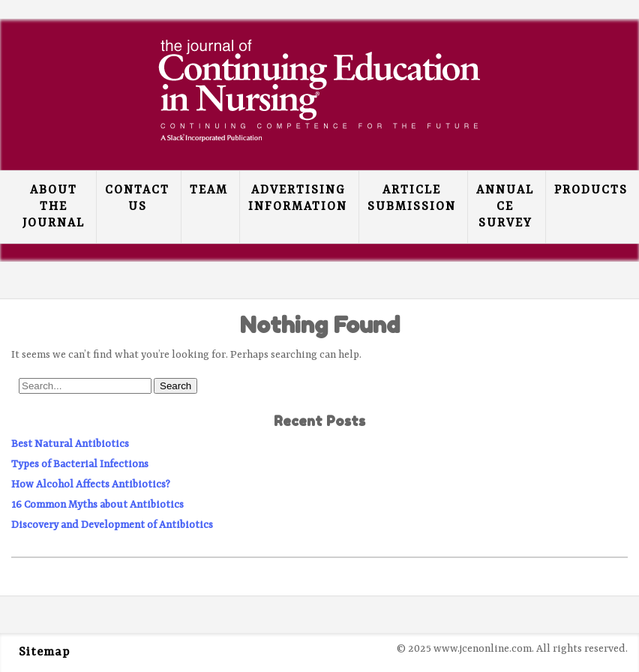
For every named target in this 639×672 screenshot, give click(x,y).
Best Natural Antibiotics (70, 444)
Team (209, 190)
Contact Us (137, 199)
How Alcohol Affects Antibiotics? (91, 484)
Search (175, 386)
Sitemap (44, 652)
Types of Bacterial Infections (80, 464)
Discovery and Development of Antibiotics (112, 525)
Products (591, 190)
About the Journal (54, 207)
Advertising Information (298, 199)
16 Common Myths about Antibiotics (97, 505)
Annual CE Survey (505, 207)
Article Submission (412, 199)
